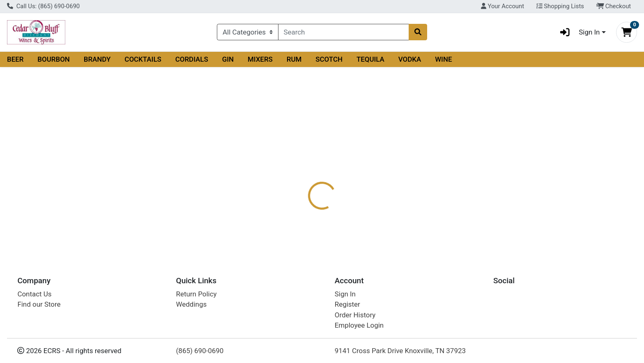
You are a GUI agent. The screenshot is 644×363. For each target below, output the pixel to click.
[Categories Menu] (247, 32)
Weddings (192, 305)
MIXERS (260, 59)
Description (331, 164)
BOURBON (54, 59)
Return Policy (197, 294)
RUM (294, 59)
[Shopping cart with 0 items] (627, 32)
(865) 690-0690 (200, 351)
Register (347, 305)
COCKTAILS (143, 59)
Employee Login (359, 326)
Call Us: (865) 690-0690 (43, 6)
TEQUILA (370, 59)
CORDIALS (192, 59)
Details (291, 164)
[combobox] (344, 32)
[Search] (344, 32)
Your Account (503, 6)
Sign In (345, 294)
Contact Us (34, 294)
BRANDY (97, 59)
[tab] (291, 163)
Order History (355, 315)
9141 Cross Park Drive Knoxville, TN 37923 (400, 351)
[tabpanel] (456, 200)
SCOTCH (329, 59)
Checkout (614, 6)
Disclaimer (376, 164)
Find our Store (39, 305)
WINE (443, 59)
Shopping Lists (560, 6)
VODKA (410, 59)
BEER (15, 59)
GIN (228, 59)
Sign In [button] (577, 32)
